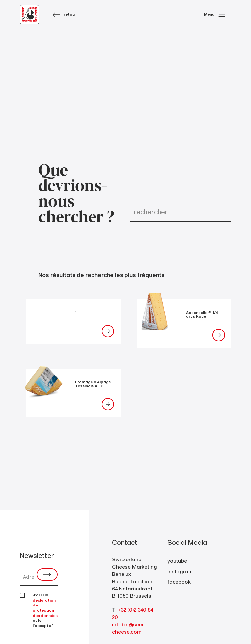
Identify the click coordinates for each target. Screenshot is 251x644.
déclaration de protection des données (45, 608)
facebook (179, 582)
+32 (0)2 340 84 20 (133, 614)
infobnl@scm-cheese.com (129, 628)
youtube (177, 561)
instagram (180, 572)
